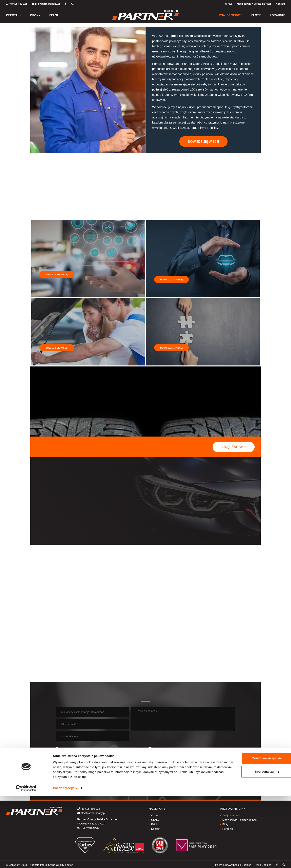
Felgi (54, 15)
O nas (229, 4)
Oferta (12, 15)
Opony (35, 15)
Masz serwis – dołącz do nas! (240, 819)
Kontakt (280, 4)
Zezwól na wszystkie (250, 830)
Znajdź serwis (231, 15)
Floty (256, 15)
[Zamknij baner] (285, 826)
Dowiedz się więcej (203, 142)
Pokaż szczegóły (65, 860)
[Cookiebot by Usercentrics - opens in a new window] (26, 860)
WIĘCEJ (117, 755)
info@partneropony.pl (46, 4)
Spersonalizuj (250, 843)
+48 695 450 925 (17, 4)
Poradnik (277, 15)
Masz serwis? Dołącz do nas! (254, 4)
